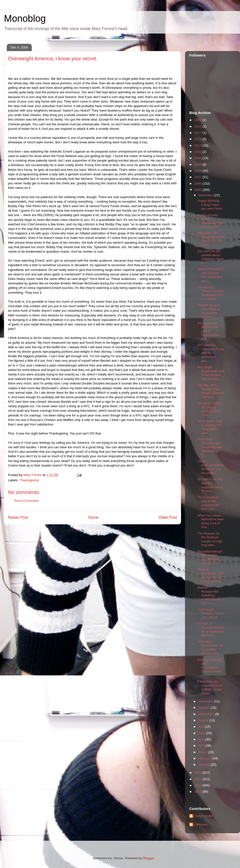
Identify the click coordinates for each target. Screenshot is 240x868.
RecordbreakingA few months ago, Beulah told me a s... (210, 557)
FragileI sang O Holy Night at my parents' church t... (208, 311)
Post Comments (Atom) (102, 530)
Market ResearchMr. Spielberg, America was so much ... (211, 595)
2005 (198, 190)
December (206, 195)
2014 (198, 139)
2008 (198, 171)
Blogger (148, 858)
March (203, 752)
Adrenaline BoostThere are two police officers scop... (210, 647)
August (204, 720)
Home (93, 517)
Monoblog (25, 19)
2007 (198, 177)
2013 (198, 145)
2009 (198, 164)
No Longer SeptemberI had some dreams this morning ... (211, 373)
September (207, 714)
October (204, 708)
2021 (198, 120)
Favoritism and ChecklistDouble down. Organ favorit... (210, 687)
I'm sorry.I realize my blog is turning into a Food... (209, 409)
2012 (198, 152)
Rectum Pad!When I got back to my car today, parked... (210, 575)
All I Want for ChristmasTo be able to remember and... (210, 353)
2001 (198, 792)
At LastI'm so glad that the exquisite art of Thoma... (210, 485)
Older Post (168, 517)
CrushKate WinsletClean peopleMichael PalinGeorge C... (210, 447)
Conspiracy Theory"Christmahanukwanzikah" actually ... (210, 293)
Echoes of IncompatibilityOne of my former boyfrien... (211, 629)
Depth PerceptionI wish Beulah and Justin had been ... (210, 275)
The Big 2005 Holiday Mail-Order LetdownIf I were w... (211, 391)
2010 (198, 158)
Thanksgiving (29, 480)
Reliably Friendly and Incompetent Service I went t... (209, 668)
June (202, 733)
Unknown (201, 824)
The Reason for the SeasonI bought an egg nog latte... (209, 539)
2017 (198, 133)
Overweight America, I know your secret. (211, 613)
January (204, 765)
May (202, 739)
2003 (198, 779)
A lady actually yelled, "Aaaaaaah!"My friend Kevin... (210, 221)
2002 (198, 785)
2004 (198, 773)
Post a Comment (26, 501)
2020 (198, 126)
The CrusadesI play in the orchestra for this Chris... (208, 503)
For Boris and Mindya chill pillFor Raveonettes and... (208, 331)
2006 (198, 183)
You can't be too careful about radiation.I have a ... (210, 257)
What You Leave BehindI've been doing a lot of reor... (211, 521)
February (205, 758)
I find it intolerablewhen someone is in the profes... (210, 467)
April (202, 746)
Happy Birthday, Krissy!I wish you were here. (210, 205)
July (202, 727)
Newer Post (18, 517)
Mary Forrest (203, 816)
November (206, 701)
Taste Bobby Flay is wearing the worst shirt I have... (210, 427)
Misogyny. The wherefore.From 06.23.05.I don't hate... (211, 239)
